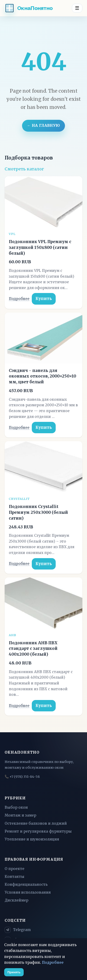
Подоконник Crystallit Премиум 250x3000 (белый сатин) (38, 512)
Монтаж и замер (20, 815)
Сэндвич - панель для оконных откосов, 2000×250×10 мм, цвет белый (42, 376)
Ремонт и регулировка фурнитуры (38, 831)
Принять (14, 972)
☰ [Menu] (77, 8)
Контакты (14, 877)
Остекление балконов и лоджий (36, 823)
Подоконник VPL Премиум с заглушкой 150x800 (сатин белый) (40, 247)
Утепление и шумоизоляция (32, 839)
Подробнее (19, 299)
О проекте (14, 869)
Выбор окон (16, 807)
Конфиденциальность (26, 884)
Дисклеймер (16, 900)
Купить (44, 299)
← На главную (44, 125)
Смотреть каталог (24, 169)
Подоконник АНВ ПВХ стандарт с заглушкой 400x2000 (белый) (33, 649)
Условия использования (28, 892)
